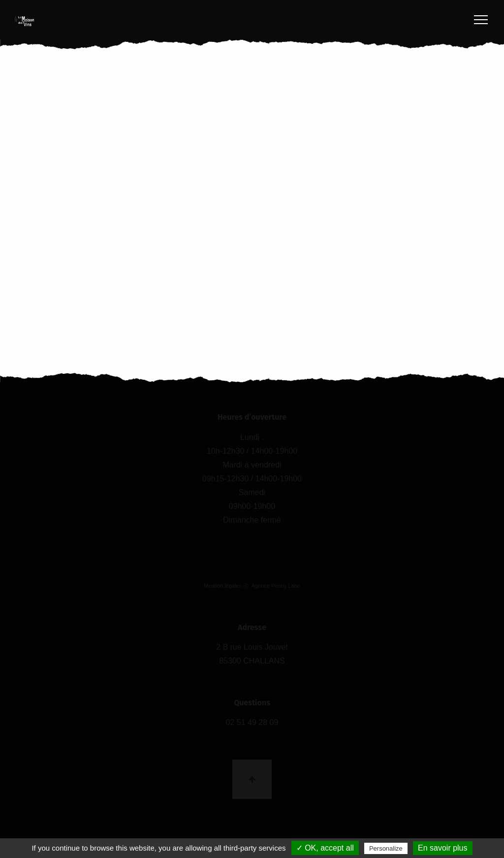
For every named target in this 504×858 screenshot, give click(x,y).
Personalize (386, 848)
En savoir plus (443, 848)
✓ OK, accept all (325, 848)
